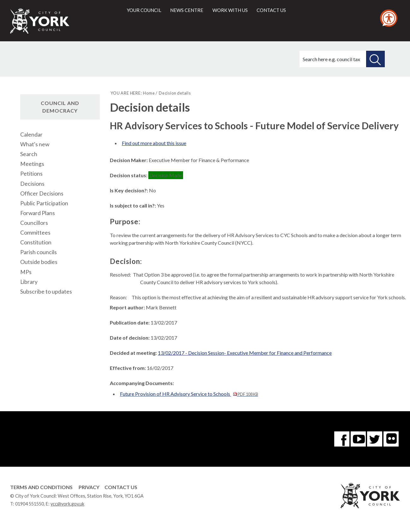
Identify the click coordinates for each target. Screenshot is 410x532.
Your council (144, 10)
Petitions (31, 174)
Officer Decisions (42, 193)
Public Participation (44, 203)
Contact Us (121, 487)
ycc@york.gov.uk (67, 504)
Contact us (271, 10)
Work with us (230, 10)
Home (149, 93)
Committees (35, 233)
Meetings (32, 164)
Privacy (89, 487)
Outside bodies (39, 262)
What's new (35, 144)
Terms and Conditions (41, 487)
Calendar (31, 134)
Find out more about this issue (154, 143)
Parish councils (39, 252)
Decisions (32, 184)
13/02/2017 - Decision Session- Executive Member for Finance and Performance (245, 353)
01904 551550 (30, 504)
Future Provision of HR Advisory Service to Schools (189, 394)
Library (29, 282)
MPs (26, 272)
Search (29, 154)
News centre (187, 10)
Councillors (34, 223)
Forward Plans (38, 213)
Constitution (36, 242)
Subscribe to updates (46, 292)
